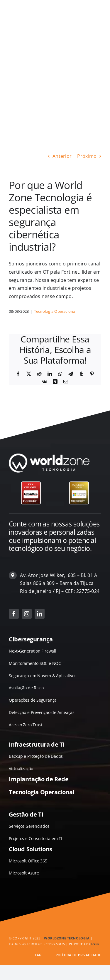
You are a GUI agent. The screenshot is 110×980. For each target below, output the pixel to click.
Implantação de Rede (39, 779)
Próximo (87, 156)
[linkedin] (40, 614)
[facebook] (14, 614)
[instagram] (27, 614)
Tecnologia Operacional (55, 311)
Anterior (62, 156)
